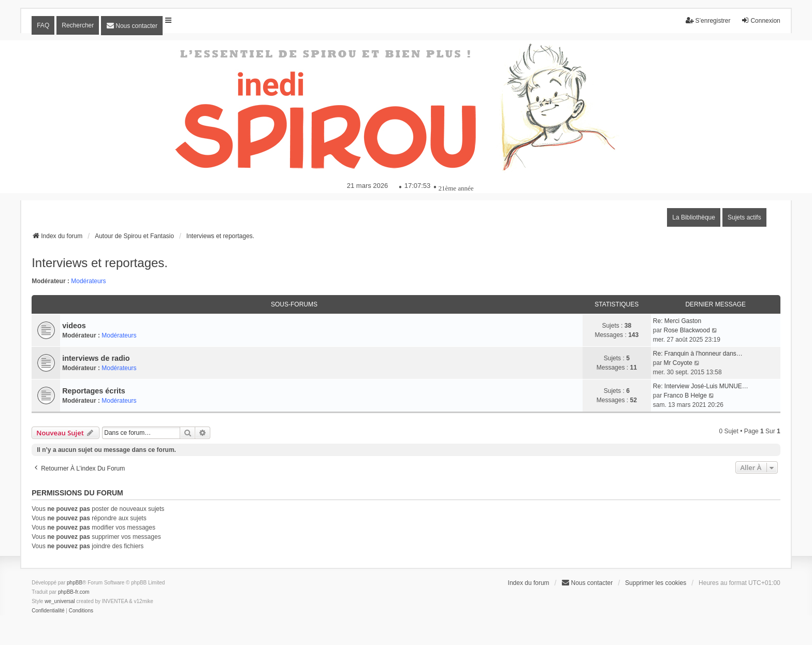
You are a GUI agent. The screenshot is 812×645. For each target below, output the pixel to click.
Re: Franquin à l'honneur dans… (698, 354)
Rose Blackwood (686, 330)
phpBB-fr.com (74, 592)
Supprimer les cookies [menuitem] (656, 583)
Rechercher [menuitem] (78, 25)
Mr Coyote (678, 363)
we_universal (60, 601)
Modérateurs (88, 281)
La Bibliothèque (694, 217)
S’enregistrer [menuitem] (708, 20)
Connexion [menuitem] (760, 20)
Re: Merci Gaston (677, 321)
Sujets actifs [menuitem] (744, 217)
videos (74, 326)
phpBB (75, 583)
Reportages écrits (94, 391)
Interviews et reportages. (100, 263)
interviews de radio (96, 358)
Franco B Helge (685, 395)
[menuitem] (132, 26)
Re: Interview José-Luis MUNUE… (701, 386)
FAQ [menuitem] (43, 25)
